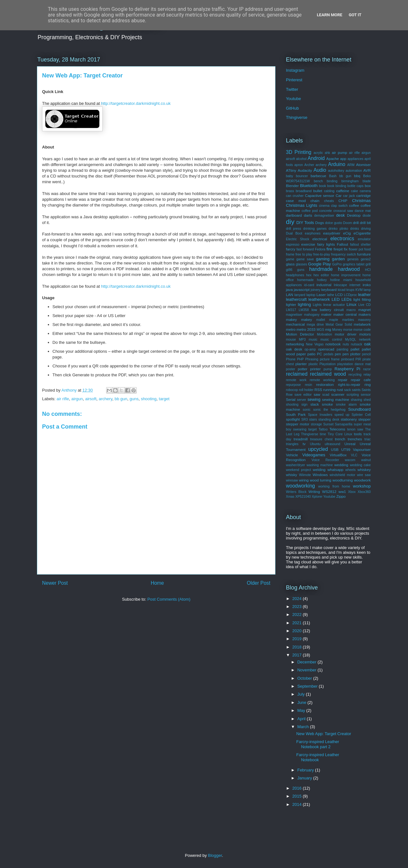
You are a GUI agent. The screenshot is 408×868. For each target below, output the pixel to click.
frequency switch (344, 254)
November (308, 670)
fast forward (305, 249)
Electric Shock (298, 239)
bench (318, 181)
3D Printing (299, 152)
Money (337, 330)
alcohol (301, 159)
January (305, 778)
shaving (356, 400)
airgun (77, 399)
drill (356, 223)
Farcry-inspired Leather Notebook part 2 (317, 744)
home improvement (346, 275)
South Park (296, 414)
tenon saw (355, 429)
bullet (318, 191)
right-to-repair (349, 384)
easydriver (332, 233)
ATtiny (291, 170)
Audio (320, 170)
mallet (321, 320)
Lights (317, 305)
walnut (366, 460)
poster (291, 369)
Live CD (364, 305)
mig (328, 329)
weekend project (299, 470)
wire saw (364, 475)
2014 (298, 804)
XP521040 (303, 497)
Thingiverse (297, 117)
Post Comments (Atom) (169, 599)
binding (332, 181)
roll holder (306, 390)
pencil (366, 354)
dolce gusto (334, 223)
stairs (313, 420)
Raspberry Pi (347, 369)
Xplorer (317, 497)
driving (366, 229)
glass (290, 264)
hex (309, 275)
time (323, 434)
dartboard (294, 215)
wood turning (321, 480)
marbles (348, 320)
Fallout (342, 244)
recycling (355, 375)
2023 (298, 607)
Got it (355, 15)
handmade (321, 269)
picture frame (330, 359)
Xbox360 (364, 492)
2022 (298, 615)
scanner (338, 394)
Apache (333, 159)
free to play (304, 254)
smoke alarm (346, 405)
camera (365, 191)
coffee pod (310, 211)
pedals (328, 354)
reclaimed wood (328, 374)
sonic (307, 410)
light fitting (362, 299)
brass (290, 191)
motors (365, 334)
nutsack (356, 344)
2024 (298, 599)
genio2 (366, 259)
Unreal (350, 444)
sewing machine (335, 399)
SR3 (304, 420)
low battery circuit (328, 310)
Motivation (324, 334)
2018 (298, 647)
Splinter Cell (361, 415)
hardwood (349, 269)
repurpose (293, 385)
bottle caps (356, 186)
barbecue (318, 176)
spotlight (293, 419)
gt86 (289, 270)
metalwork (362, 324)
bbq (357, 176)
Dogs (320, 223)
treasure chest (321, 439)
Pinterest (294, 80)
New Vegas (315, 344)
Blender (292, 186)
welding (319, 470)
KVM (359, 290)
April (302, 719)
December (308, 662)
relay (367, 375)
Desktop (354, 215)
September (308, 686)
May (302, 710)
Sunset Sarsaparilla (338, 424)
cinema (324, 206)
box (368, 186)
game (290, 259)
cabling (329, 191)
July (302, 694)
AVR (367, 170)
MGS (320, 330)
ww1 (342, 492)
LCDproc (350, 295)
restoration (325, 384)
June (302, 702)
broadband (304, 191)
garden (338, 259)
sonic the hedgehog (329, 410)
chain (315, 201)
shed (367, 400)
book (322, 186)
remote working (322, 380)
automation (354, 171)
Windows (320, 475)
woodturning (343, 480)
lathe (331, 295)
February (306, 770)
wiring (304, 480)
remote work (296, 380)
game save (305, 259)
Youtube (293, 99)
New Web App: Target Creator (324, 734)
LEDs (346, 299)
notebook (333, 344)
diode (367, 216)
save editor (303, 395)
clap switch (339, 206)
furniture (364, 254)
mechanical (295, 324)
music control (331, 340)
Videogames (314, 455)
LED (335, 299)
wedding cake (360, 465)
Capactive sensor (320, 195)
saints (356, 390)
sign (304, 405)
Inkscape (340, 285)
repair (343, 380)
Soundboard (359, 409)
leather (364, 295)
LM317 (291, 310)
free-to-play (322, 254)
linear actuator (334, 305)
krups (350, 290)
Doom (347, 223)
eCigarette (362, 233)
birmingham (350, 181)
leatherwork (319, 299)
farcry (291, 249)
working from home (334, 486)
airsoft (91, 399)
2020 (298, 631)
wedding (341, 465)
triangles (292, 444)
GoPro (337, 264)
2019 (298, 639)
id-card (309, 285)
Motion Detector (300, 334)
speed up (342, 415)
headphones (295, 275)
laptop (311, 295)
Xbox (352, 492)
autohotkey (336, 171)
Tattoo (323, 429)
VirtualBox (338, 455)
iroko (367, 285)
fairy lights (326, 244)
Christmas (361, 201)
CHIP (343, 201)
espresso (293, 245)
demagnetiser (324, 216)
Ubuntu (315, 444)
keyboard (329, 289)
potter (302, 369)
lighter (291, 304)
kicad (341, 290)
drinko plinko (339, 229)
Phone (291, 359)
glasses (301, 264)
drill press (294, 229)
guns (134, 399)
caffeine (343, 191)
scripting (353, 395)
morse (348, 330)
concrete (325, 211)
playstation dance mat (354, 364)
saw (317, 394)
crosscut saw (343, 211)
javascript (302, 289)
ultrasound (333, 444)
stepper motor (298, 424)
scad (326, 395)
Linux (351, 304)
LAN (290, 295)
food (368, 249)
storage (316, 424)
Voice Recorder (325, 460)
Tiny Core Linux (340, 434)
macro (351, 310)
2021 (298, 623)
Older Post (259, 583)
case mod (296, 201)
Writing (314, 492)
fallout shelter (360, 245)
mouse (291, 340)
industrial (324, 285)
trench (340, 439)
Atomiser (363, 165)
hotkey (322, 280)
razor (367, 369)
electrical (320, 239)
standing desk (329, 420)
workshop (362, 486)
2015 (298, 796)
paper (301, 354)
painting (342, 349)
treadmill (301, 439)
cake (354, 191)
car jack (349, 196)
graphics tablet (353, 264)
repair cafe (361, 380)
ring (368, 384)
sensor (366, 395)
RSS (318, 390)
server (302, 400)
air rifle (63, 399)
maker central (345, 314)
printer (315, 369)
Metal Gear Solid (339, 325)
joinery (315, 290)
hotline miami (341, 280)
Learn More (330, 15)
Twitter (292, 89)
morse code (362, 330)
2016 (298, 788)
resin (309, 385)
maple (333, 320)
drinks (355, 229)
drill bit (365, 223)
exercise (308, 244)
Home (157, 583)
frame (290, 254)
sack (347, 390)
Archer (309, 165)
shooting (149, 399)
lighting (304, 304)
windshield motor (342, 475)
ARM (351, 165)
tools (358, 434)
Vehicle (292, 455)
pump (328, 369)
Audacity (305, 170)
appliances (355, 159)
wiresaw (292, 480)
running (329, 390)
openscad (326, 349)
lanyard (300, 295)
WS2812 (329, 492)
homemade (305, 280)
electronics (342, 239)
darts (308, 215)
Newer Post (55, 583)
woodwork (362, 480)
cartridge (364, 195)
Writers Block (296, 492)
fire (329, 249)
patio (311, 354)
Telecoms (337, 429)
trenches (355, 439)
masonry (364, 320)
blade (367, 181)
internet (355, 285)
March (304, 727)
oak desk (294, 349)
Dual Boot (294, 233)
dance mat (363, 211)
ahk (328, 153)
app (343, 159)
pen (338, 354)
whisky (291, 475)
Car (339, 195)
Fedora (320, 249)
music (313, 340)
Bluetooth (309, 186)
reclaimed (297, 374)
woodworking (300, 486)
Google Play (320, 264)
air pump (339, 152)
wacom (350, 460)
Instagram (295, 70)
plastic (313, 364)
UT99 (346, 449)
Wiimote (305, 475)
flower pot (356, 249)
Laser (321, 295)
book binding (337, 186)
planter (301, 364)
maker (326, 314)
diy (290, 222)
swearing (300, 429)
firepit (338, 249)
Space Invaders (320, 415)
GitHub (292, 108)
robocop (292, 390)
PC (319, 354)
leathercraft (296, 299)
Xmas (290, 497)
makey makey (299, 319)
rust (340, 390)
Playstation (328, 364)
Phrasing (312, 359)
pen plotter (351, 354)
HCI (368, 270)
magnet (364, 310)
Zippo (341, 496)
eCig (347, 233)
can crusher (295, 196)
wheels (350, 470)
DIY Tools (305, 223)
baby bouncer (297, 176)
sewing (314, 399)
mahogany (312, 315)
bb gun (121, 399)
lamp (367, 290)
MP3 (302, 340)
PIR (358, 359)
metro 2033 (306, 329)
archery (106, 399)
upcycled (318, 449)
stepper (364, 419)
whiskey (364, 470)
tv (304, 444)
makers (365, 314)
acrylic (318, 153)
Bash (333, 176)
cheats (329, 201)
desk (340, 215)
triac (368, 439)
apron (299, 165)
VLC (354, 455)
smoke (327, 404)
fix (346, 249)
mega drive (315, 325)
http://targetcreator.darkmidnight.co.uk (136, 103)
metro (291, 329)
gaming (323, 259)
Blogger (215, 855)
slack (315, 404)
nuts (346, 344)
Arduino (337, 164)
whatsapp (335, 470)
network (365, 340)
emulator (364, 239)
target (164, 399)
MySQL (350, 340)
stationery (349, 419)
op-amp (310, 349)
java (289, 289)
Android (316, 158)
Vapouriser (362, 449)
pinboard (347, 359)
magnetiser (294, 315)
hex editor (321, 275)
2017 (298, 655)
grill (368, 264)
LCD (339, 295)
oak (367, 344)
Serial (291, 399)
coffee (354, 205)
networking (295, 344)
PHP (300, 359)
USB (335, 449)
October (305, 678)
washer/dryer (295, 465)
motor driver (346, 334)
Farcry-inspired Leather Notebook (317, 757)
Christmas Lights (302, 205)
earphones (313, 233)
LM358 (304, 310)
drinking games (315, 229)
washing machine (320, 465)
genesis (353, 259)
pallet (355, 349)
